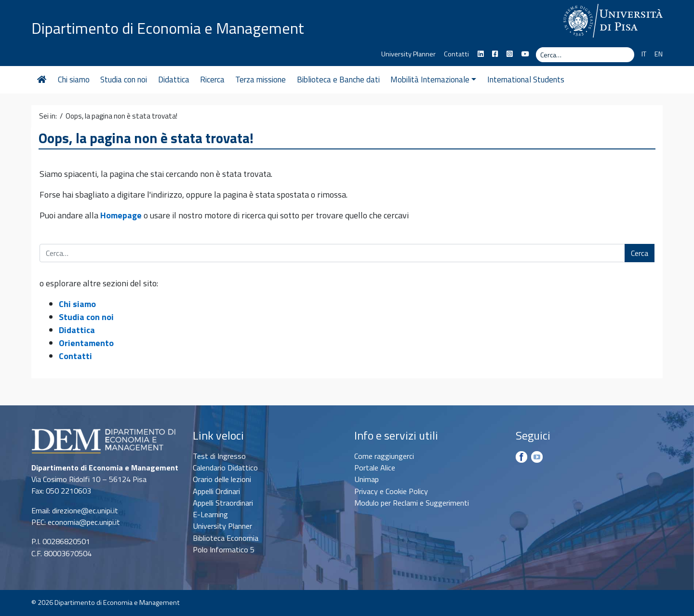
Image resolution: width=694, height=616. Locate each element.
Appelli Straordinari (223, 503)
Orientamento (86, 343)
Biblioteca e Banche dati (338, 80)
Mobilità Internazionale (433, 80)
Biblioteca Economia (226, 538)
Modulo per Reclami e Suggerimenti (412, 503)
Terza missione (260, 80)
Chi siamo (74, 80)
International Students (526, 80)
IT (644, 54)
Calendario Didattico (225, 468)
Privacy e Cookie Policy (391, 491)
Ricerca (212, 80)
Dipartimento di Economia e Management (168, 28)
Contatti (456, 54)
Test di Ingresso (219, 456)
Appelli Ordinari (216, 491)
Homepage (121, 215)
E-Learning (210, 514)
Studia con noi (124, 80)
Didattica (174, 80)
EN (659, 54)
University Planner (408, 54)
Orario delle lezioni (222, 479)
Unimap (367, 479)
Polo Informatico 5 (224, 549)
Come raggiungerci (384, 456)
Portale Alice (375, 468)
